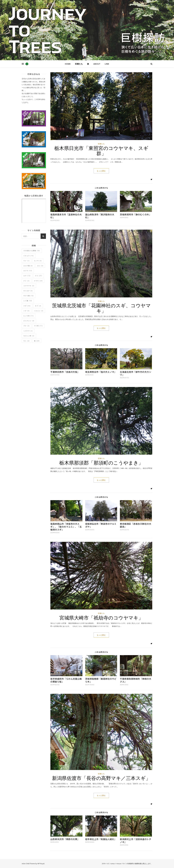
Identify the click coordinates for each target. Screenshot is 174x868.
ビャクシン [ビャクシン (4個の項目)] (29, 321)
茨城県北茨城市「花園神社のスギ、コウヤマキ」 (101, 308)
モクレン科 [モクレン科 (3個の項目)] (29, 336)
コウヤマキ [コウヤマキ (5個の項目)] (29, 286)
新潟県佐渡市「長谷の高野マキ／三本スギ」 (101, 778)
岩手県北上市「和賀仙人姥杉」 (101, 839)
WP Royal (41, 864)
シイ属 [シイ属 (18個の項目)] (28, 301)
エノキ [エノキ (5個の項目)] (38, 261)
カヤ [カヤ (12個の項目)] (27, 276)
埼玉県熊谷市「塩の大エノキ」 (101, 372)
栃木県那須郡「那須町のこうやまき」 (101, 463)
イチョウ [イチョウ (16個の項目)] (29, 256)
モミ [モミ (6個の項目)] (27, 341)
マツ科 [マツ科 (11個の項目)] (38, 326)
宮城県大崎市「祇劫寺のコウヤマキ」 (101, 617)
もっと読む (101, 171)
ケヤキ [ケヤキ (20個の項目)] (38, 281)
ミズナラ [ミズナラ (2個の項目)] (28, 331)
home (68, 64)
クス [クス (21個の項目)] (39, 276)
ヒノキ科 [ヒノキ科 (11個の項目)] (29, 316)
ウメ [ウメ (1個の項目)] (27, 261)
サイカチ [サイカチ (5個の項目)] (28, 291)
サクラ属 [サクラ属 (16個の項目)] (29, 296)
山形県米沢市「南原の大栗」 (65, 839)
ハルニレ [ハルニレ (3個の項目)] (39, 311)
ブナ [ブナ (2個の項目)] (27, 326)
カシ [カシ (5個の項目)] (40, 266)
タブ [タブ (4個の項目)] (38, 306)
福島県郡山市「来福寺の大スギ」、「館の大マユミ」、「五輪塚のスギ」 (66, 527)
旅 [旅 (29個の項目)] (37, 341)
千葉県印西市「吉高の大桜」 (65, 372)
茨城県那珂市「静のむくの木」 (136, 215)
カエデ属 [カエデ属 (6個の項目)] (28, 266)
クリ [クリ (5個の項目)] (27, 281)
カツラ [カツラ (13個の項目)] (28, 271)
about (97, 64)
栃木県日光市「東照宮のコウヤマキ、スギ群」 (101, 151)
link (107, 64)
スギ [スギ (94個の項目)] (27, 306)
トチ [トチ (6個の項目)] (27, 311)
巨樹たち (79, 64)
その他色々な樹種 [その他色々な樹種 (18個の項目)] (32, 251)
